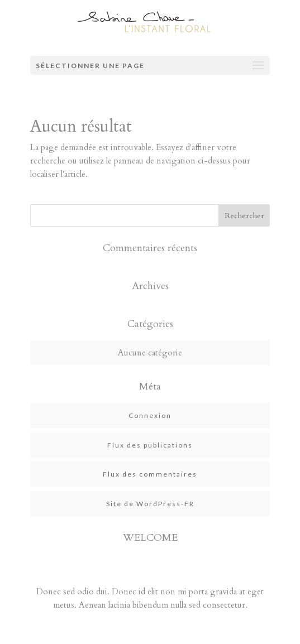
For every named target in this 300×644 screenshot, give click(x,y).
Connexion (150, 415)
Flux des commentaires (150, 474)
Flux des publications (150, 445)
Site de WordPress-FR (150, 504)
